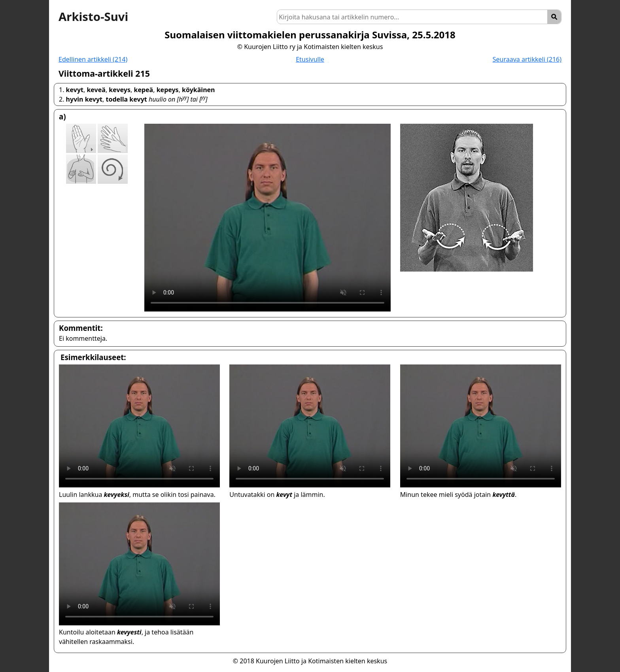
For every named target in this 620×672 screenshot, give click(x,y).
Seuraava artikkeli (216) (527, 59)
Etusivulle (310, 59)
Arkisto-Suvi (93, 17)
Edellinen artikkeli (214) (93, 59)
